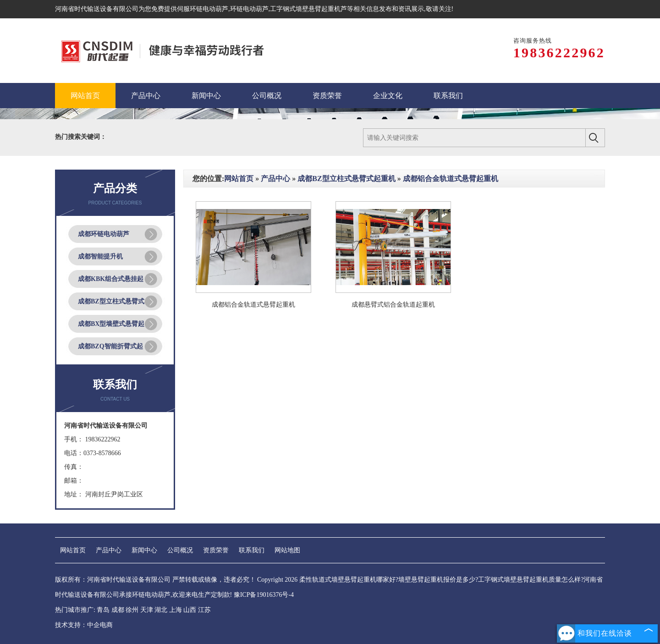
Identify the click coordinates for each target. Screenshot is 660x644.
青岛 (103, 610)
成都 (118, 610)
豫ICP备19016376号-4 (264, 595)
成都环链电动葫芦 (104, 234)
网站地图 (287, 550)
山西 (190, 610)
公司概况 (180, 550)
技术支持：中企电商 (84, 625)
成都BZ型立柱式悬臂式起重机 (346, 179)
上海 (176, 610)
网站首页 (239, 179)
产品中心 (275, 179)
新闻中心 (144, 550)
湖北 (161, 610)
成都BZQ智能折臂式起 (110, 346)
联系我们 (252, 550)
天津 (147, 610)
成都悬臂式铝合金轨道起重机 (393, 305)
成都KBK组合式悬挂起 (111, 279)
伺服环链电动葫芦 (203, 9)
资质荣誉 (216, 550)
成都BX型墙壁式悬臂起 (111, 324)
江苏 (204, 610)
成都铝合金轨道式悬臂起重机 (451, 179)
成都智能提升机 (100, 256)
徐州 (132, 610)
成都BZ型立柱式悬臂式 (111, 301)
